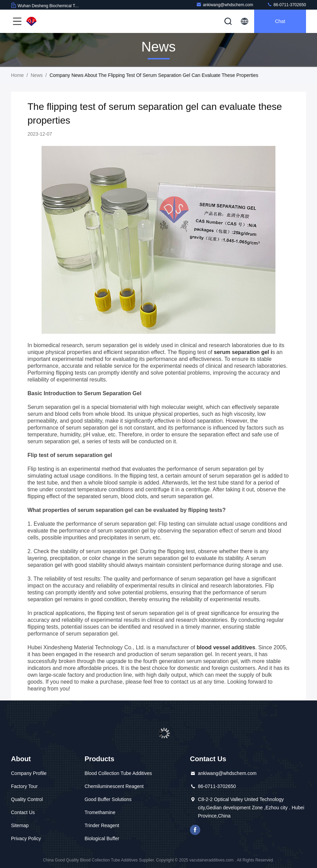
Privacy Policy (26, 838)
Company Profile (29, 773)
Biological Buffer (102, 838)
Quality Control (27, 799)
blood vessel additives (225, 647)
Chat (280, 21)
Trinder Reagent (102, 825)
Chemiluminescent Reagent (114, 786)
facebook (195, 830)
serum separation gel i (242, 352)
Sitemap (20, 825)
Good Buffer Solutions (108, 799)
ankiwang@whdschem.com (225, 5)
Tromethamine (100, 812)
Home (17, 75)
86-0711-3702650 (286, 5)
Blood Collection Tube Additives (118, 773)
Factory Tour (24, 786)
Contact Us (23, 812)
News (37, 75)
